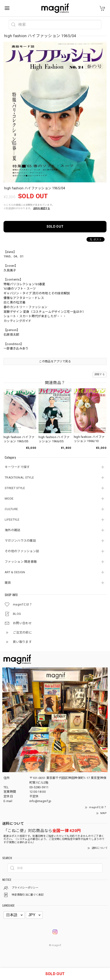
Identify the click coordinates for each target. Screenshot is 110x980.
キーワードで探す (17, 467)
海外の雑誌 (13, 530)
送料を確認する (42, 208)
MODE (9, 499)
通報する (100, 374)
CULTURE (11, 509)
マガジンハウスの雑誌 (20, 541)
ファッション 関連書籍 (21, 562)
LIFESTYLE (12, 520)
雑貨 (8, 583)
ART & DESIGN (15, 572)
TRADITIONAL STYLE (19, 477)
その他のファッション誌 (22, 551)
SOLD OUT (55, 227)
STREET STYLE (15, 488)
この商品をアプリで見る (55, 361)
